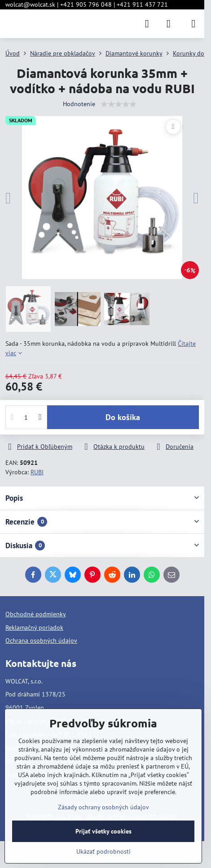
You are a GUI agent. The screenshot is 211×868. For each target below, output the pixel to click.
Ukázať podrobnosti (103, 851)
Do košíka (123, 417)
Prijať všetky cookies (103, 831)
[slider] (119, 104)
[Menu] (193, 24)
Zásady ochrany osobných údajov (103, 807)
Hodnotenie (79, 104)
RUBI (37, 472)
